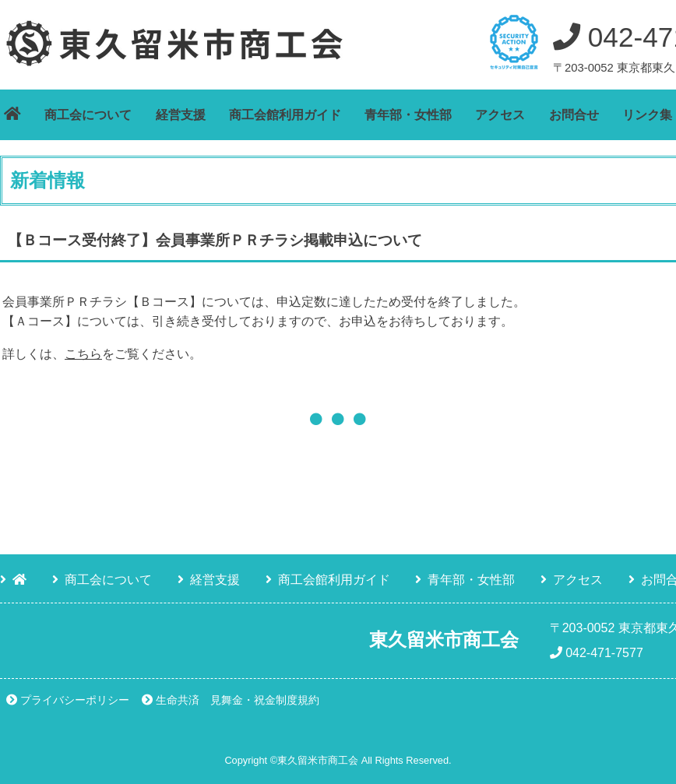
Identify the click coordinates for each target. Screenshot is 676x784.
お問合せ (574, 115)
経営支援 (181, 115)
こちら (83, 354)
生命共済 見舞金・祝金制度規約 (238, 700)
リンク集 (647, 115)
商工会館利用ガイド (285, 115)
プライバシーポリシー (75, 700)
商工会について (88, 115)
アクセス (500, 115)
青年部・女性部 (408, 115)
